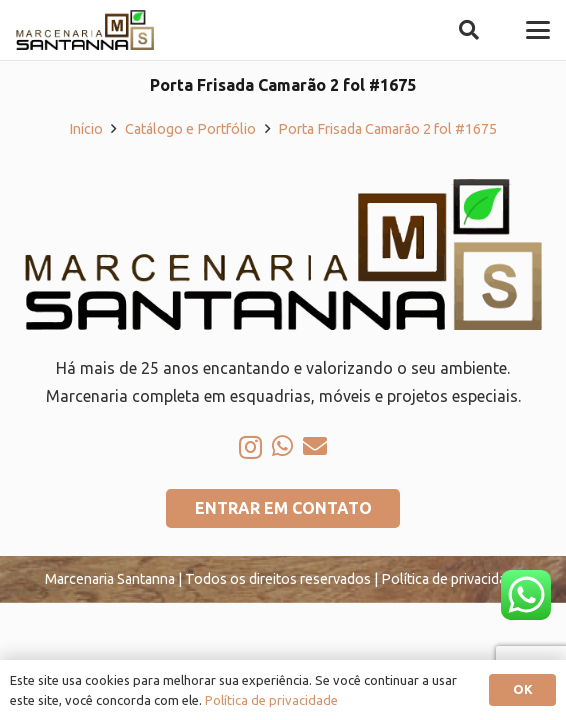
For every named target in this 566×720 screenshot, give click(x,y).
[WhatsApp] (282, 446)
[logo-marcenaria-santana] (85, 30)
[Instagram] (250, 447)
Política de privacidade (271, 700)
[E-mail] (315, 446)
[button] (469, 30)
